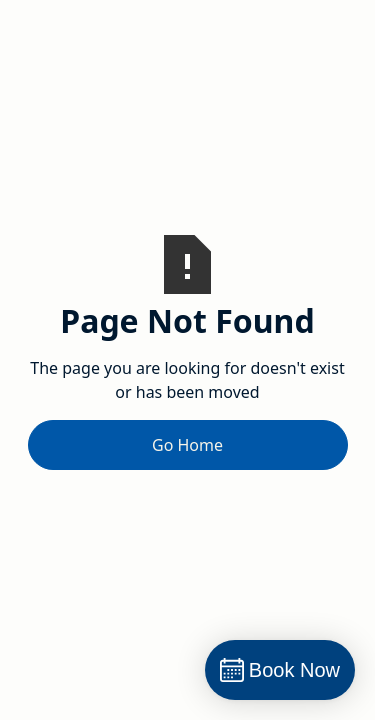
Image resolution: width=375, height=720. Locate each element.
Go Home (187, 445)
